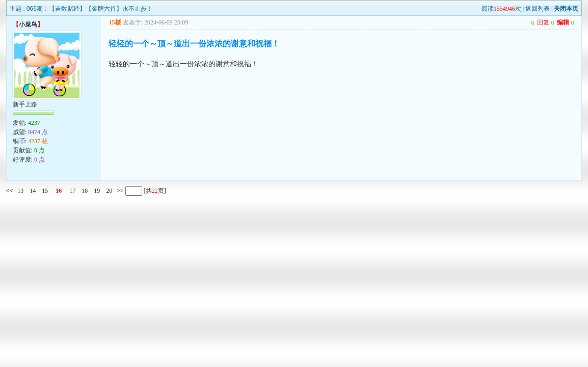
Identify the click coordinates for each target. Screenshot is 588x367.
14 (33, 191)
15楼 (115, 22)
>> (119, 191)
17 (72, 191)
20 (109, 191)
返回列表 (538, 9)
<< (10, 191)
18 (85, 191)
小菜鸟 (28, 24)
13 (20, 191)
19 (97, 191)
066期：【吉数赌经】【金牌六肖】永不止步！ (90, 9)
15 (45, 191)
